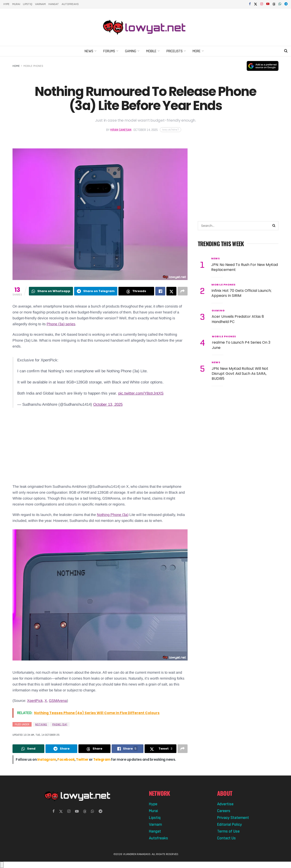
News (89, 51)
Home (16, 66)
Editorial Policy (230, 824)
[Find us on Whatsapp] (93, 811)
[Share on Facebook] (160, 291)
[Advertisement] (100, 447)
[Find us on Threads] (274, 4)
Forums (109, 51)
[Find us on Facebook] (54, 811)
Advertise (225, 804)
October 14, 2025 (146, 130)
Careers (224, 811)
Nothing (41, 724)
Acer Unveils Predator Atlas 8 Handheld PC (238, 319)
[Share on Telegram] (96, 291)
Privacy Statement (233, 818)
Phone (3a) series (61, 324)
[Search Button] (286, 51)
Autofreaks (70, 4)
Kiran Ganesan (121, 130)
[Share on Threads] (136, 291)
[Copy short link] (171, 130)
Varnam (40, 4)
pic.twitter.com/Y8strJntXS (141, 393)
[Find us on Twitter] (61, 811)
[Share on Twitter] (171, 291)
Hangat (54, 4)
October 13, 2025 (108, 404)
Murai (16, 4)
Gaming (131, 51)
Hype (6, 4)
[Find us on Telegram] (100, 811)
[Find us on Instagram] (69, 811)
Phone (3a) (60, 724)
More (197, 51)
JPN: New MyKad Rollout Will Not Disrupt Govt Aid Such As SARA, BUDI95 (240, 374)
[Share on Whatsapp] (51, 291)
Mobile (151, 51)
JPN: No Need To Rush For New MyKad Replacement (245, 267)
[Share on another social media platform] (183, 291)
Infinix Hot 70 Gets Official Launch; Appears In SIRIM (241, 293)
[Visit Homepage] (145, 27)
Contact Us (226, 838)
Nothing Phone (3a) (113, 515)
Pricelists (174, 51)
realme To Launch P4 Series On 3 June (241, 345)
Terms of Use (228, 831)
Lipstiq (28, 4)
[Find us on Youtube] (77, 811)
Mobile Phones (33, 66)
